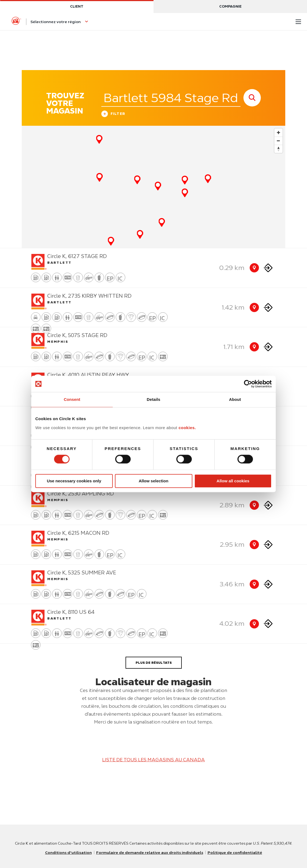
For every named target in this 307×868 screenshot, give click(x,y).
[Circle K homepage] (16, 22)
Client (77, 6)
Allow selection (153, 481)
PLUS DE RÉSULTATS (154, 663)
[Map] (153, 187)
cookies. (187, 428)
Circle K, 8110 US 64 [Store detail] (71, 612)
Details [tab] (153, 399)
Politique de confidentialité (235, 853)
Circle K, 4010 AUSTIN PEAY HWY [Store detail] (88, 375)
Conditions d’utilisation (68, 853)
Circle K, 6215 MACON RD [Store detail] (78, 533)
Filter (113, 114)
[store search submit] (252, 98)
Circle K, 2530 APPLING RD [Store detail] (81, 494)
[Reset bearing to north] (278, 149)
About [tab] (235, 399)
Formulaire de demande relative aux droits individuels (150, 853)
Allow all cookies (233, 481)
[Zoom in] (278, 133)
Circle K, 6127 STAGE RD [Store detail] (77, 256)
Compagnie (230, 6)
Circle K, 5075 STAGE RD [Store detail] (77, 335)
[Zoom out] (278, 141)
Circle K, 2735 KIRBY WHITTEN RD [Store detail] (89, 296)
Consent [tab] (72, 399)
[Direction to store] (268, 268)
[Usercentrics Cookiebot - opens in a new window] (248, 384)
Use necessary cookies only (74, 481)
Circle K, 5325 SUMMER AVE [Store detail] (82, 573)
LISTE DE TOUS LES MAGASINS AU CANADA (153, 760)
